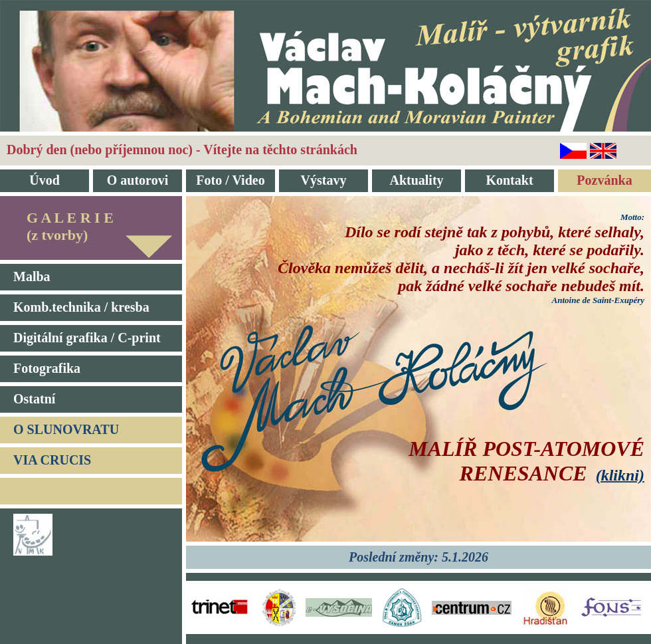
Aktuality (416, 180)
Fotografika (47, 368)
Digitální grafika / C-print (87, 338)
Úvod (45, 180)
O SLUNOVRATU (66, 429)
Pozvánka (604, 180)
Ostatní (34, 399)
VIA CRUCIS (52, 460)
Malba (32, 276)
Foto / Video (230, 180)
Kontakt (509, 180)
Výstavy (324, 180)
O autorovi (138, 180)
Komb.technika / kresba (81, 307)
